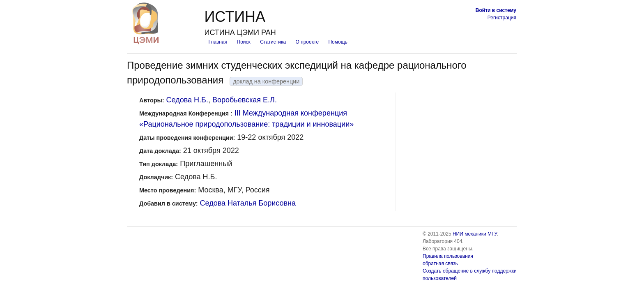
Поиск (244, 42)
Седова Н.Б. (187, 100)
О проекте (307, 42)
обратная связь (440, 264)
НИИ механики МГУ (475, 234)
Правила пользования (448, 256)
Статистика (273, 42)
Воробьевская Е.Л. (245, 100)
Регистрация (502, 18)
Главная (218, 42)
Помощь (338, 42)
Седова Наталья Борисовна (248, 203)
